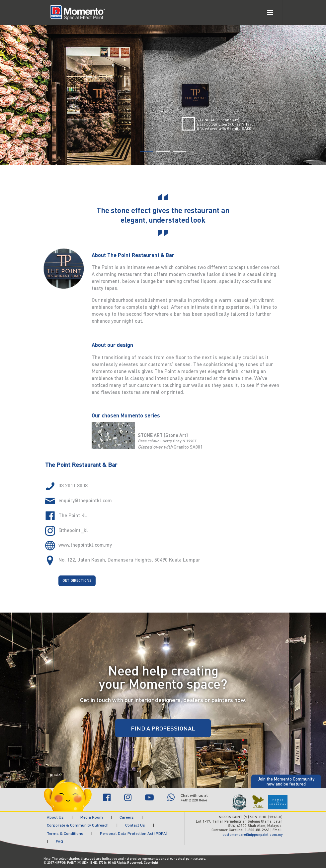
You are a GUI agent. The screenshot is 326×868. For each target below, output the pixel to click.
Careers (127, 817)
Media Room (92, 817)
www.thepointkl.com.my (85, 545)
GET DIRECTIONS (77, 580)
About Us (55, 817)
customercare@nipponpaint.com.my (252, 835)
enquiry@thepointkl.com (85, 500)
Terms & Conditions (65, 833)
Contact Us (135, 825)
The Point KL (73, 515)
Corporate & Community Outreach (78, 825)
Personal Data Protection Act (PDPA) (134, 833)
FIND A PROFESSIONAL (163, 728)
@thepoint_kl (73, 530)
